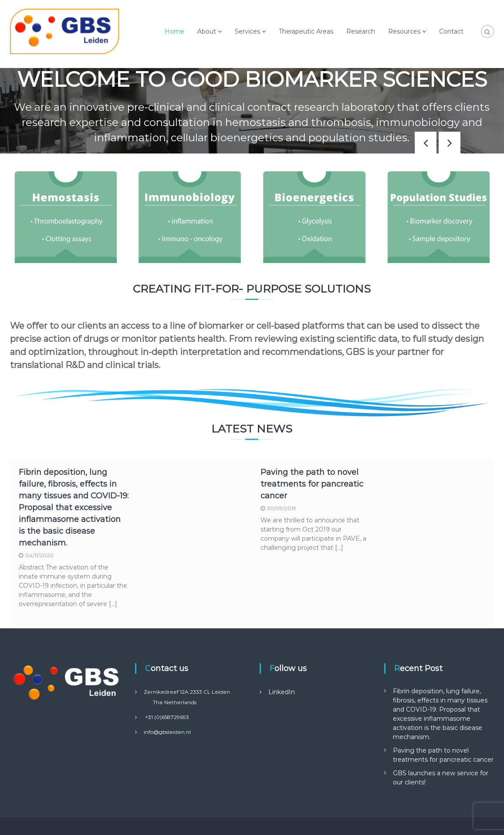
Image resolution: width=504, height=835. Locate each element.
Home (174, 31)
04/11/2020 (39, 555)
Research (361, 31)
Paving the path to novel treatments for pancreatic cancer (312, 484)
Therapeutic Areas (306, 31)
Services (247, 31)
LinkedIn (282, 692)
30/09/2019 (282, 508)
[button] (450, 143)
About (207, 31)
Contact (451, 31)
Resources (404, 31)
